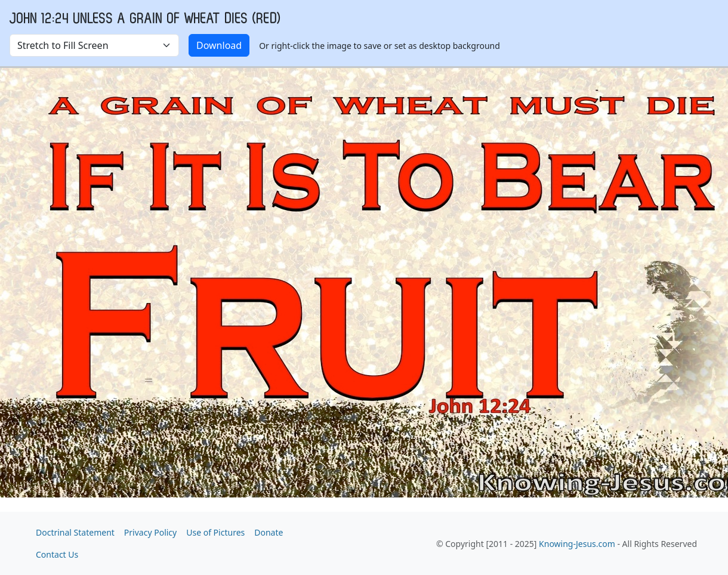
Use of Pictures (215, 532)
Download (219, 45)
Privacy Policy (150, 532)
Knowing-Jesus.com (577, 544)
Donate (269, 532)
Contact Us (57, 554)
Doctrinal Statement (75, 532)
